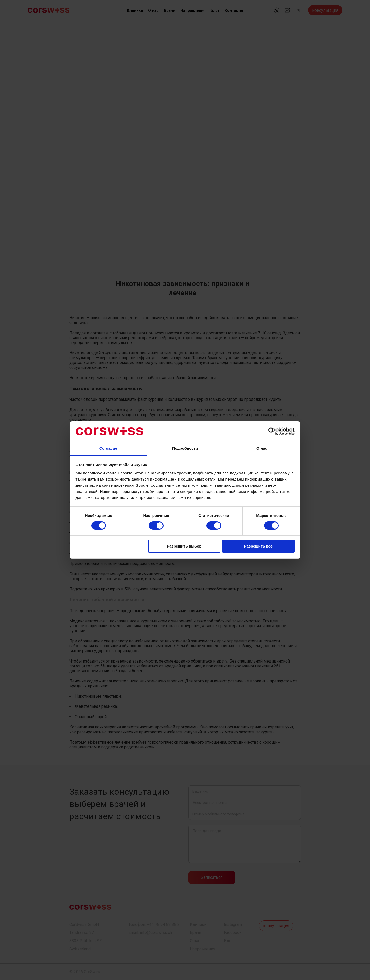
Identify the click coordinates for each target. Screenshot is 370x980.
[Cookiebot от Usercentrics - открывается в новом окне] (272, 431)
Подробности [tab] (185, 448)
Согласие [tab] (108, 448)
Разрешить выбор (184, 546)
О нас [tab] (262, 448)
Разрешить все (258, 546)
